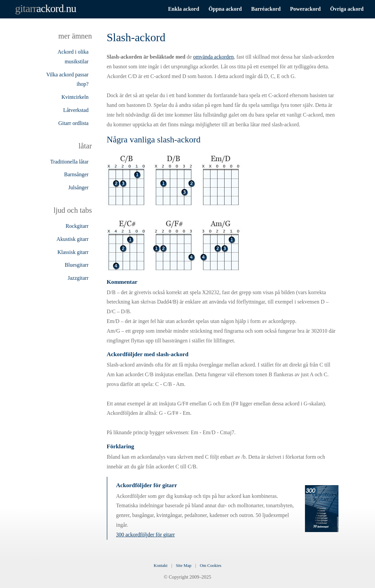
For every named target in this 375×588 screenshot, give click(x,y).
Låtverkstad (76, 110)
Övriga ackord (347, 9)
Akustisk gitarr (73, 239)
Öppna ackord (225, 9)
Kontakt (160, 566)
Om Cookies (210, 566)
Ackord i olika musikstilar (73, 57)
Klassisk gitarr (73, 252)
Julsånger (78, 187)
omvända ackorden (213, 57)
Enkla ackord (183, 9)
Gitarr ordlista (73, 123)
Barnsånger (76, 174)
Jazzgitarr (78, 278)
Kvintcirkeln (75, 97)
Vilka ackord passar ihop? (67, 79)
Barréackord (266, 9)
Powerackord (305, 9)
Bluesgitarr (77, 265)
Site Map (184, 566)
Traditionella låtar (70, 162)
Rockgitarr (77, 226)
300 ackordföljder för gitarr (145, 535)
